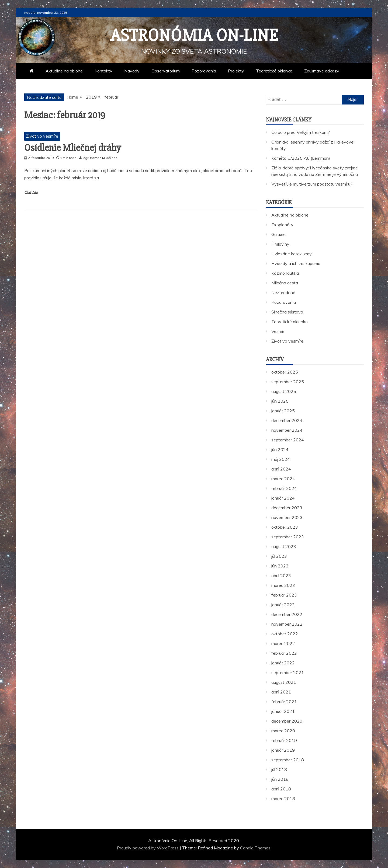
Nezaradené (283, 292)
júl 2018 (279, 769)
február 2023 (284, 595)
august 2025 (284, 391)
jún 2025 (280, 401)
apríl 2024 (281, 469)
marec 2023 (283, 585)
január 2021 (283, 711)
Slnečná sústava (287, 312)
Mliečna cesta (285, 283)
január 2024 (283, 498)
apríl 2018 (281, 789)
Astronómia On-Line (194, 36)
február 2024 (284, 488)
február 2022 (284, 653)
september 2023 (288, 537)
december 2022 (287, 614)
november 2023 (287, 517)
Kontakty (103, 71)
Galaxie (278, 234)
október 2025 (285, 372)
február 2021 (284, 702)
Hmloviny (280, 244)
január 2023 (283, 605)
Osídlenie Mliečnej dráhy (73, 148)
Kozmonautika (285, 273)
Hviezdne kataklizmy (292, 254)
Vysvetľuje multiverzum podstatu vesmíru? (312, 184)
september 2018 (288, 760)
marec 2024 (283, 479)
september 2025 (288, 382)
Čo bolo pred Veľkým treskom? (301, 132)
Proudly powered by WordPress (148, 848)
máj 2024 (281, 459)
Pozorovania (204, 71)
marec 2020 (283, 731)
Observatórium (166, 71)
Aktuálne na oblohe (64, 71)
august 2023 (284, 546)
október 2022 (285, 634)
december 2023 (287, 508)
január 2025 (283, 411)
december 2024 (287, 420)
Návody (132, 71)
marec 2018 (283, 799)
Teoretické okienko (274, 71)
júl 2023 (279, 556)
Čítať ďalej (31, 193)
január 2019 (283, 750)
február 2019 (284, 740)
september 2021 (288, 672)
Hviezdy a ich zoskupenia (296, 263)
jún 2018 (280, 779)
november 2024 (287, 430)
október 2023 (285, 527)
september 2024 (288, 440)
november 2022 (287, 624)
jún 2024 (280, 449)
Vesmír (278, 331)
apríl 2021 (281, 692)
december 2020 (287, 721)
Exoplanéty (282, 225)
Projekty (236, 71)
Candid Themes (255, 848)
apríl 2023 (281, 576)
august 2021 (284, 682)
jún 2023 (280, 566)
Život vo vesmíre (42, 136)
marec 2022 (283, 643)
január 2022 (283, 663)
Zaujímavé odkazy (322, 71)
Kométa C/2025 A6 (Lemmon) (301, 158)
